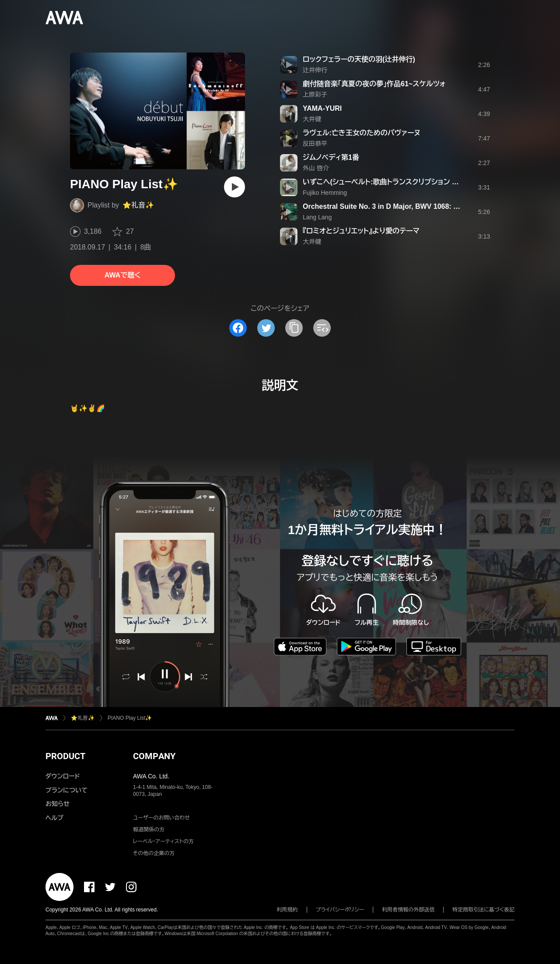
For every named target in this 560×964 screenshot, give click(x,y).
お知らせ (58, 804)
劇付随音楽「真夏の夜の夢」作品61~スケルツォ (374, 84)
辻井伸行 (315, 70)
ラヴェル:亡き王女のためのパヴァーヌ (362, 133)
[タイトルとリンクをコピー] (294, 328)
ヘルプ (54, 818)
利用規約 (287, 910)
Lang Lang (317, 217)
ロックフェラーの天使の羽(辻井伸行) (359, 59)
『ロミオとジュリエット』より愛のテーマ (361, 231)
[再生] (234, 187)
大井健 (312, 119)
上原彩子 (315, 95)
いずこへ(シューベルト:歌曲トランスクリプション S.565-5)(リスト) (402, 182)
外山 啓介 (316, 168)
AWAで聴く (122, 275)
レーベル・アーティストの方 (163, 841)
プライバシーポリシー (340, 910)
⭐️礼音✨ (138, 205)
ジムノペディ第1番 (331, 157)
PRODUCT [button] (65, 756)
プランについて (66, 790)
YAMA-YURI (322, 108)
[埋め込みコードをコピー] (322, 328)
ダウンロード (63, 776)
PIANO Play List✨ (130, 718)
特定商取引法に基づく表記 (483, 910)
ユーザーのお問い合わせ (161, 818)
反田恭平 (315, 144)
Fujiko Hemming (325, 193)
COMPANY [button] (154, 756)
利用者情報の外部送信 (408, 910)
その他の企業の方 (154, 853)
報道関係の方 (149, 830)
